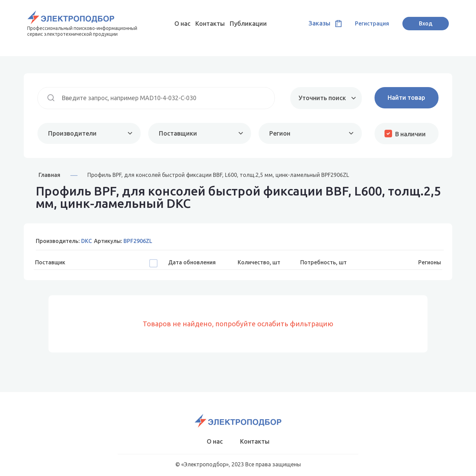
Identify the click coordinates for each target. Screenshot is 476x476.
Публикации (248, 23)
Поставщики (178, 133)
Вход (426, 23)
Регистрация (372, 23)
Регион (280, 133)
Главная (49, 175)
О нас (182, 23)
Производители (72, 133)
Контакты (210, 23)
